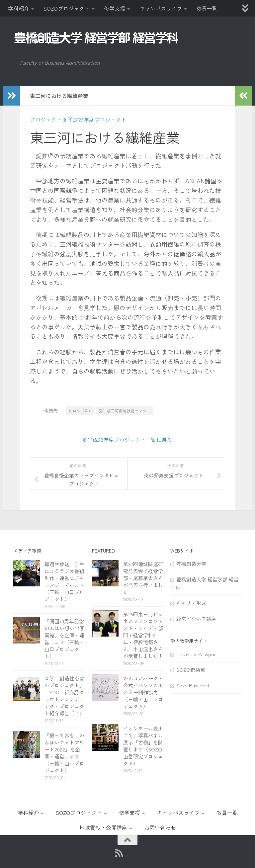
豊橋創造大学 (191, 564)
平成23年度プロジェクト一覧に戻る (127, 440)
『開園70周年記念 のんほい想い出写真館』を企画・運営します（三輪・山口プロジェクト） (67, 639)
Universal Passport (197, 654)
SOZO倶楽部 (191, 670)
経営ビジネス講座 (196, 618)
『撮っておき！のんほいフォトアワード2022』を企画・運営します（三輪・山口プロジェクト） (64, 753)
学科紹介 (19, 8)
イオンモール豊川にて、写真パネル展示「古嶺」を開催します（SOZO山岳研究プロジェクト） (143, 746)
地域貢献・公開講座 (103, 827)
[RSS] (119, 853)
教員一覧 (207, 8)
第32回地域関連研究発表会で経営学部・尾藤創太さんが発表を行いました (143, 578)
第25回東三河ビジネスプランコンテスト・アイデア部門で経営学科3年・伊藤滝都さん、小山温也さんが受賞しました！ (143, 635)
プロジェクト (46, 120)
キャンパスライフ (161, 8)
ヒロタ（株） (80, 411)
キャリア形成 (191, 603)
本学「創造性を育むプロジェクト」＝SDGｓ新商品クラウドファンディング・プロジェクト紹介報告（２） (64, 696)
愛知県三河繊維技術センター (125, 411)
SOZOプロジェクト (67, 8)
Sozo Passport (193, 685)
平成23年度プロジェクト (95, 120)
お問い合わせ (160, 827)
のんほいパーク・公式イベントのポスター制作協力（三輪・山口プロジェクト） (143, 692)
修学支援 (115, 8)
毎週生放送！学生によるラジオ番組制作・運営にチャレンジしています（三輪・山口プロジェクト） (64, 581)
